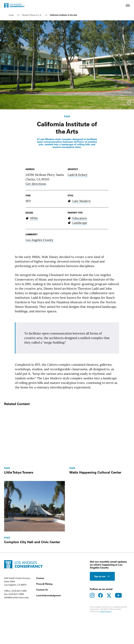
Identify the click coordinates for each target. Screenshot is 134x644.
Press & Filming (44, 640)
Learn (11, 15)
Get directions (36, 240)
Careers (40, 634)
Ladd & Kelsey (78, 230)
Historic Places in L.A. (32, 15)
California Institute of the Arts (63, 15)
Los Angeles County (39, 296)
